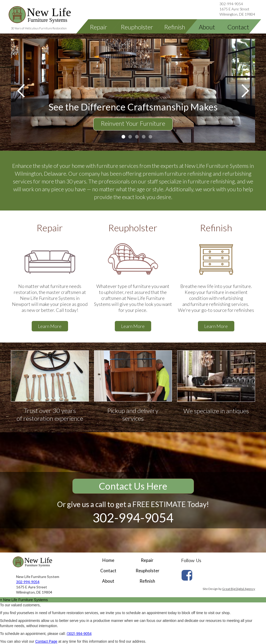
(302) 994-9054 (79, 634)
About (108, 581)
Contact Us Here (133, 486)
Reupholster (148, 571)
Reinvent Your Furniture (133, 123)
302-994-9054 (231, 4)
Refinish (147, 581)
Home (108, 560)
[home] (48, 15)
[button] (21, 91)
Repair (147, 560)
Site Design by (229, 589)
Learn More (50, 326)
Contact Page (46, 641)
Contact (108, 571)
